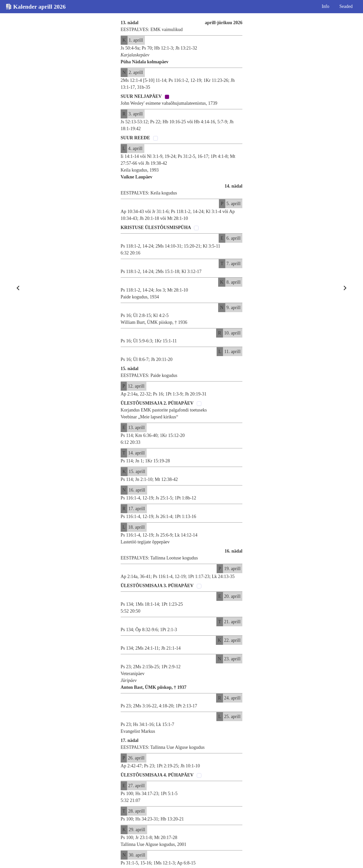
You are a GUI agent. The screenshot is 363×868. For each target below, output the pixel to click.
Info (326, 6)
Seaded (346, 6)
